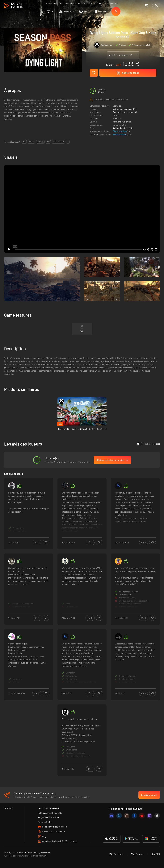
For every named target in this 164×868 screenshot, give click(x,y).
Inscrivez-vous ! (149, 795)
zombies (40, 142)
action (31, 142)
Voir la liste (118, 106)
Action (116, 128)
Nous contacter (45, 822)
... (68, 142)
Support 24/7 (112, 3)
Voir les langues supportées (125, 109)
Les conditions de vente (49, 808)
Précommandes (67, 3)
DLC (24, 142)
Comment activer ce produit (125, 112)
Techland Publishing (122, 122)
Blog (101, 3)
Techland (117, 118)
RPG (131, 128)
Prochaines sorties (86, 3)
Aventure (124, 128)
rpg (48, 142)
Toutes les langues (148, 444)
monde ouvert (58, 142)
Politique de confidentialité (50, 813)
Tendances (51, 3)
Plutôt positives (120, 131)
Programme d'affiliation (48, 817)
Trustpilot (8, 808)
